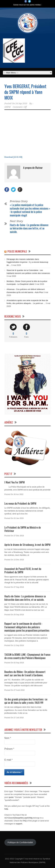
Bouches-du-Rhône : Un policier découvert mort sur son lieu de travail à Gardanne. (25, 673)
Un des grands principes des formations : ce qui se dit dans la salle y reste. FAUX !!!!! (26, 701)
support (19, 824)
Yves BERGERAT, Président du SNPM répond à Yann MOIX (25, 92)
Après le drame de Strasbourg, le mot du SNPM (27, 545)
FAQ (25, 821)
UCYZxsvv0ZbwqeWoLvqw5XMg (18, 818)
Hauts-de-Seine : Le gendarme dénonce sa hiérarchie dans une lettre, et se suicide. (29, 228)
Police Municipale (17, 251)
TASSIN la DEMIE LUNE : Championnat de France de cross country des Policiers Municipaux (27, 656)
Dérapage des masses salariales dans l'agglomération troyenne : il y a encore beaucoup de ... (27, 262)
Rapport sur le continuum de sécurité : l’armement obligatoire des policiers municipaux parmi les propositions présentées (27, 627)
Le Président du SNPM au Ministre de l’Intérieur (23, 529)
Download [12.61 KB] (13, 157)
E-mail (9, 760)
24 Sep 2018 (21, 103)
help (6, 809)
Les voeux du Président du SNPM (20, 503)
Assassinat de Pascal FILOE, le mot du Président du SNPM (23, 570)
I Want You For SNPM (15, 482)
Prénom (9, 749)
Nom (8, 738)
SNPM (7, 107)
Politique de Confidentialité (20, 842)
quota (11, 797)
